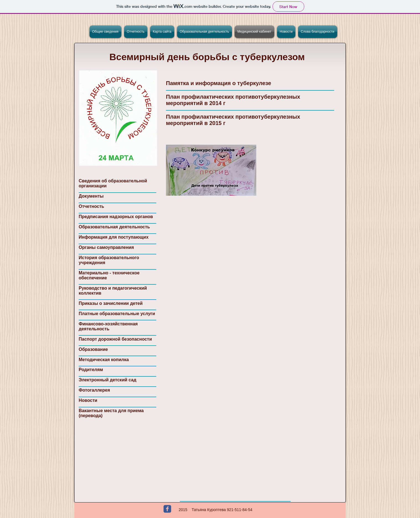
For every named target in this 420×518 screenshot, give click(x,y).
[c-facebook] (167, 509)
